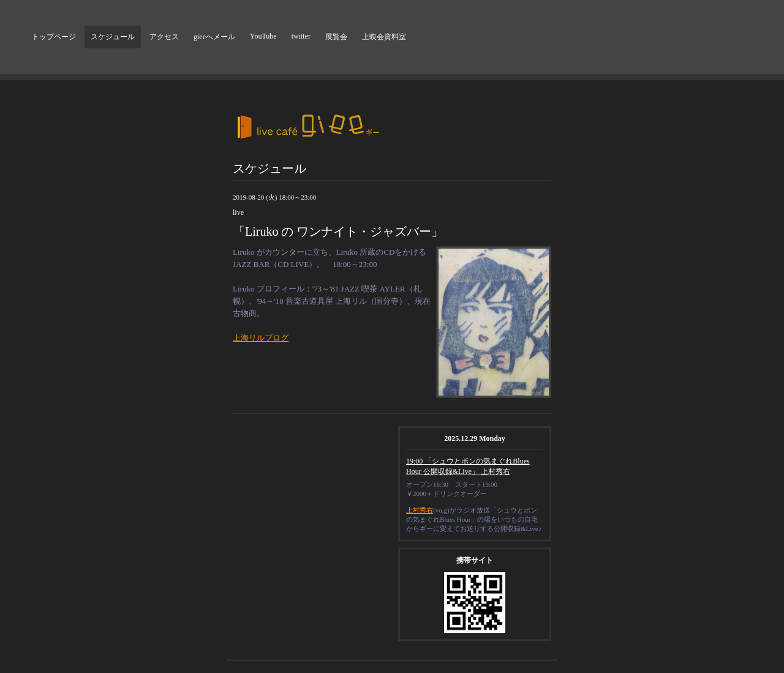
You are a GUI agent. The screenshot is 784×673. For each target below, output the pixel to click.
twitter (301, 36)
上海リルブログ (261, 338)
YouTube (263, 36)
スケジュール (113, 37)
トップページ (54, 37)
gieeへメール (214, 37)
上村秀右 (420, 510)
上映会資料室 (384, 37)
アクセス (164, 37)
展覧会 (336, 37)
